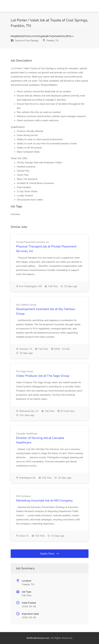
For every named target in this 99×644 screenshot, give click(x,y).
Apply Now (50, 554)
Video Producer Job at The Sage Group (43, 376)
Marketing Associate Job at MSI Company (44, 501)
